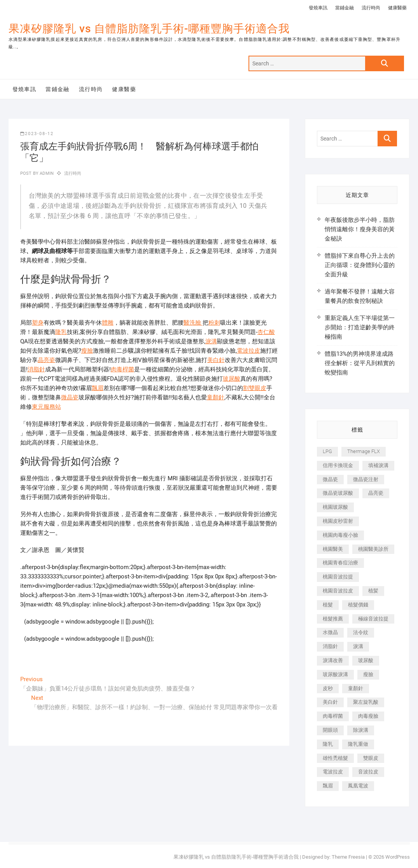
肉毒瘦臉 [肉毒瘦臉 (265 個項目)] (368, 716)
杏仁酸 (266, 332)
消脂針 (36, 369)
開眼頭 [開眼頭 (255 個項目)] (330, 730)
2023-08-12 (37, 134)
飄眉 (98, 388)
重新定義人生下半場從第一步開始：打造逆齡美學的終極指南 (360, 327)
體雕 (108, 323)
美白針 (216, 360)
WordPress (398, 857)
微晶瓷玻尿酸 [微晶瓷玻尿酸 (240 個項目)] (338, 493)
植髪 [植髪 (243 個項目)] (373, 591)
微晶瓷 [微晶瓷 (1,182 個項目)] (330, 479)
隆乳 (61, 332)
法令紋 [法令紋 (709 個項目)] (361, 632)
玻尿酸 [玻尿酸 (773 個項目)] (366, 660)
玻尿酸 (232, 379)
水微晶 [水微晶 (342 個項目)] (330, 632)
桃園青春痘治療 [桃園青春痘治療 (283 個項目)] (340, 563)
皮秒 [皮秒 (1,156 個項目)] (328, 688)
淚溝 (211, 341)
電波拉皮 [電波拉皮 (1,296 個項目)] (333, 772)
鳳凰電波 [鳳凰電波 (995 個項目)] (358, 786)
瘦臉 (87, 351)
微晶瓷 (70, 397)
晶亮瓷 (46, 360)
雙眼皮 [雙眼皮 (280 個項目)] (371, 758)
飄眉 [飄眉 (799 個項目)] (328, 786)
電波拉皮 (248, 351)
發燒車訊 (318, 8)
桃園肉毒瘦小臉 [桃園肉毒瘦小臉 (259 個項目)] (340, 535)
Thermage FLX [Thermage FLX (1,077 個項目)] (364, 451)
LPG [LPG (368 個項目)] (327, 451)
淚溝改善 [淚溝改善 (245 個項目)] (333, 660)
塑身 (38, 323)
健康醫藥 (397, 8)
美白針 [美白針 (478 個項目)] (330, 702)
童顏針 (216, 397)
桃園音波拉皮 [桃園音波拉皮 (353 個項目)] (338, 591)
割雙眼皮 (255, 388)
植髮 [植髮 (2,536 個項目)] (328, 605)
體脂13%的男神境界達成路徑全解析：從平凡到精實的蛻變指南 (360, 363)
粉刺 (214, 323)
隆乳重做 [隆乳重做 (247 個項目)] (358, 744)
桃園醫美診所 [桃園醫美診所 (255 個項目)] (373, 549)
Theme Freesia (348, 857)
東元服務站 (46, 407)
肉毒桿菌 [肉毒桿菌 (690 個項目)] (333, 716)
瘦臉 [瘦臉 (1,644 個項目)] (368, 674)
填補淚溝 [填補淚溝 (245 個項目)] (378, 465)
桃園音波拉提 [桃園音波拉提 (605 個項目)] (338, 577)
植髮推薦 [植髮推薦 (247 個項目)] (333, 619)
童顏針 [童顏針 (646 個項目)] (356, 688)
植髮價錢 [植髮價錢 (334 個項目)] (358, 605)
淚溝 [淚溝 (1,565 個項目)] (358, 646)
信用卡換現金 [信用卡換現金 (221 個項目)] (338, 465)
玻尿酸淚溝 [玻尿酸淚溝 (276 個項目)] (335, 674)
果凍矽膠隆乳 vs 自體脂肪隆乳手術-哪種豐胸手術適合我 (149, 29)
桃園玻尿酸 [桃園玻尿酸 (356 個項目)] (335, 507)
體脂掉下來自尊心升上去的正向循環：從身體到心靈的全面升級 (360, 265)
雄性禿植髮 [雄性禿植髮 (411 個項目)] (335, 758)
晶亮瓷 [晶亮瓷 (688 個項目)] (376, 493)
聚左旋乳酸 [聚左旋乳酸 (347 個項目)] (366, 702)
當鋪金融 (345, 8)
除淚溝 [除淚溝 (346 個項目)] (361, 730)
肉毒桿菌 (122, 369)
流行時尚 (371, 8)
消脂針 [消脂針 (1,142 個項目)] (330, 646)
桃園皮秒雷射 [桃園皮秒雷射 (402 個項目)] (338, 521)
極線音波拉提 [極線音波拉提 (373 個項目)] (373, 619)
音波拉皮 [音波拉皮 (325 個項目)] (368, 772)
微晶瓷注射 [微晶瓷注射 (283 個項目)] (366, 479)
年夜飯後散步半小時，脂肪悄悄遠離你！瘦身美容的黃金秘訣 (360, 229)
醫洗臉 (193, 323)
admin (46, 173)
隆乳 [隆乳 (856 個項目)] (328, 744)
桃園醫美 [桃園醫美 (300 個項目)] (333, 549)
